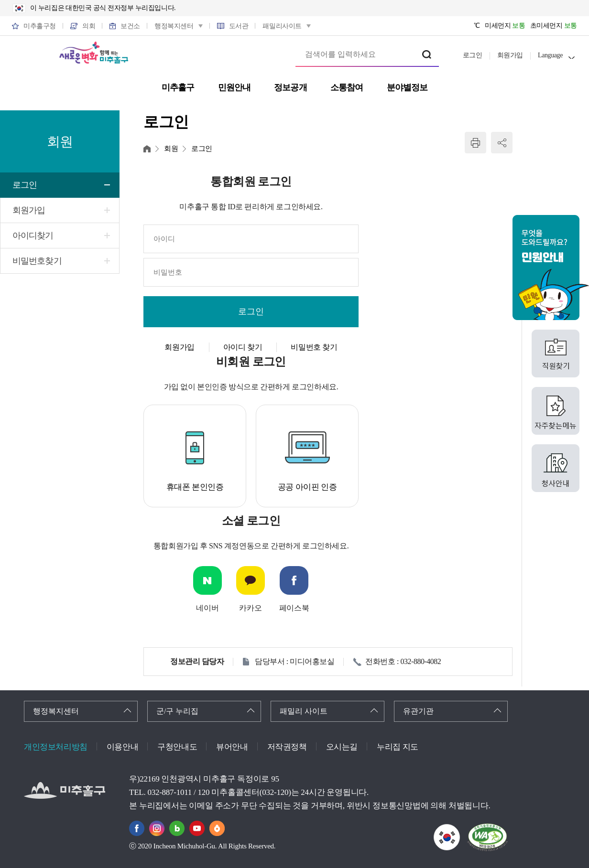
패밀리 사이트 (304, 711)
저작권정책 (287, 747)
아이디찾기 (33, 236)
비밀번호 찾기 (314, 347)
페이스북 (294, 608)
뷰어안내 (232, 747)
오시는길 (342, 747)
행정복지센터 (56, 711)
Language (550, 55)
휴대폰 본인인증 (195, 487)
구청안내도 (177, 747)
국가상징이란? (460, 830)
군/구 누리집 (177, 711)
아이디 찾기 (243, 347)
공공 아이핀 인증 (307, 487)
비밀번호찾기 (37, 261)
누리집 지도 (398, 747)
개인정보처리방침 (56, 747)
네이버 (207, 608)
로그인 (473, 55)
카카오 (250, 608)
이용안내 (122, 747)
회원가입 (510, 55)
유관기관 (418, 711)
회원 (171, 149)
